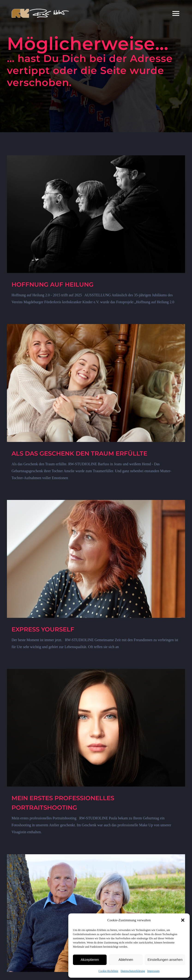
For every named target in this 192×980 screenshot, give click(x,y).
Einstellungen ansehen (165, 960)
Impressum (153, 971)
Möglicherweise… (88, 43)
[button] (183, 920)
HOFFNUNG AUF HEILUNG (52, 284)
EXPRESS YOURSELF (43, 629)
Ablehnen (126, 960)
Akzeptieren (90, 960)
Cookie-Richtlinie (108, 971)
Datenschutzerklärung (133, 971)
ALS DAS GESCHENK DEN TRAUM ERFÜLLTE (79, 453)
